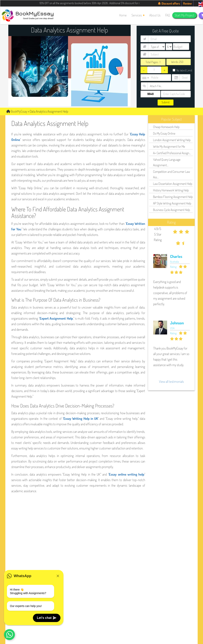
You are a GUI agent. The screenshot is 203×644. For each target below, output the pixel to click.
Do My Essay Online (164, 133)
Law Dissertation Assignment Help (173, 184)
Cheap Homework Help (166, 127)
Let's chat (47, 618)
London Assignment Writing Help (172, 140)
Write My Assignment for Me (169, 146)
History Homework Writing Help (171, 190)
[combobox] (145, 78)
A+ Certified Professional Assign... (172, 153)
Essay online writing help (127, 474)
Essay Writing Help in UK (81, 418)
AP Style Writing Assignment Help (172, 203)
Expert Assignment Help (56, 318)
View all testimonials (171, 381)
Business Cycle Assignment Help (171, 210)
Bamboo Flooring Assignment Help (173, 197)
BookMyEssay (17, 111)
